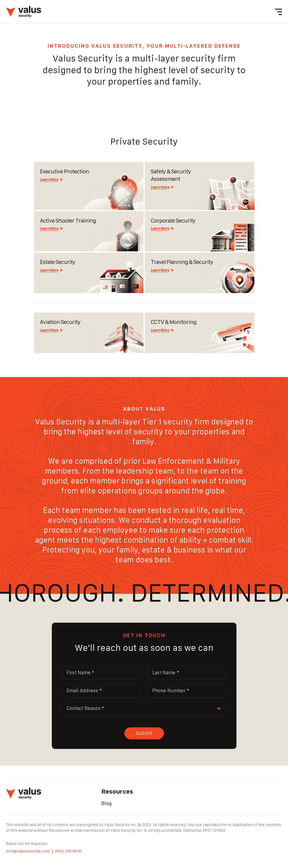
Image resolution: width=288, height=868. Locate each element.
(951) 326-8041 (68, 851)
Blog (106, 803)
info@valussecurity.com (28, 851)
